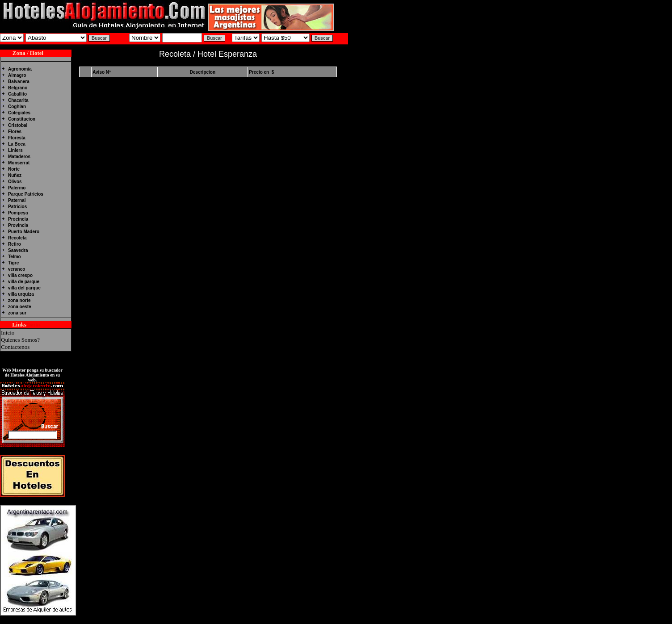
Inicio (8, 333)
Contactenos (15, 347)
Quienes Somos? (20, 340)
